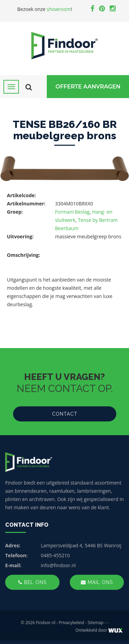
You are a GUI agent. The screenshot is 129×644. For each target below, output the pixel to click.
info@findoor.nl (58, 565)
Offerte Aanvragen (88, 87)
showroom (59, 9)
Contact (65, 414)
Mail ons (97, 582)
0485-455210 (56, 555)
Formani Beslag (72, 212)
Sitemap (96, 623)
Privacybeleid (72, 623)
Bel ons (32, 582)
